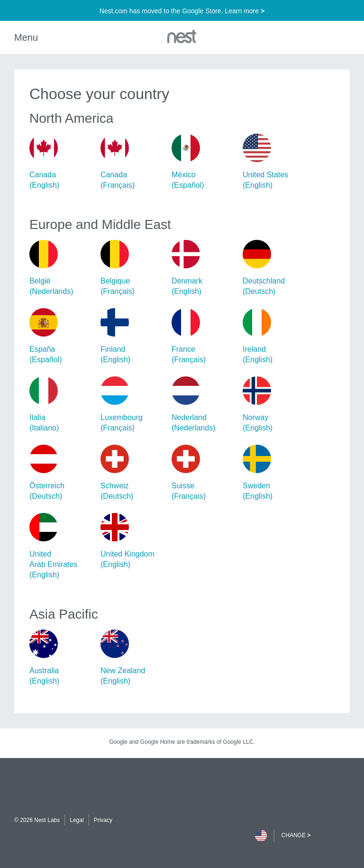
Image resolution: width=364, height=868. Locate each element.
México (203, 162)
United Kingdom (132, 541)
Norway (274, 405)
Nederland (203, 405)
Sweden (274, 473)
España (61, 337)
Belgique (132, 268)
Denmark (203, 268)
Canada (61, 162)
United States (274, 162)
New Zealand (132, 658)
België (61, 268)
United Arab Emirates (61, 547)
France (203, 337)
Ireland (274, 337)
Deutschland (274, 268)
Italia (61, 405)
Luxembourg (132, 405)
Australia (61, 658)
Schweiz (132, 473)
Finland (132, 337)
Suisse (203, 473)
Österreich (61, 473)
